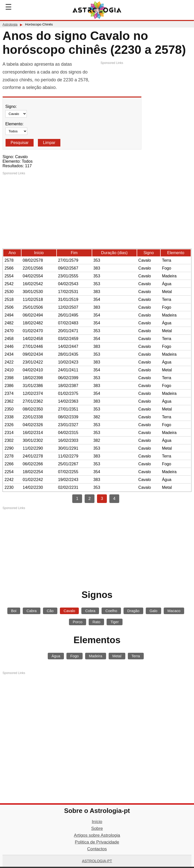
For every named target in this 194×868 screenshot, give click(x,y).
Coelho (111, 611)
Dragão (133, 611)
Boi (14, 611)
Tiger (115, 622)
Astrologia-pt (97, 861)
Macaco (174, 611)
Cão (50, 611)
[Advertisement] (146, 100)
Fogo (74, 656)
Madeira (96, 656)
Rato (96, 622)
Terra (136, 656)
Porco (78, 622)
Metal (117, 656)
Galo (153, 611)
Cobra (90, 611)
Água (56, 656)
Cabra (32, 611)
